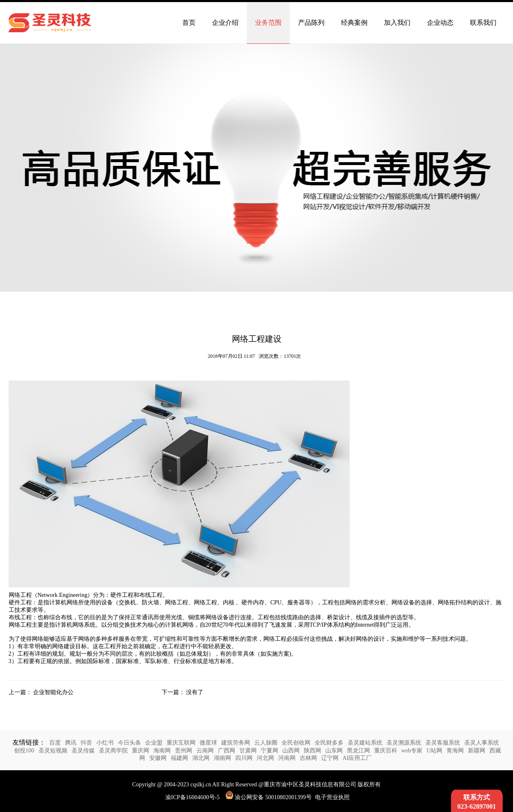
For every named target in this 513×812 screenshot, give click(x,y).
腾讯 (71, 743)
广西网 (227, 751)
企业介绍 (225, 23)
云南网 (205, 751)
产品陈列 (311, 23)
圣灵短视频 (53, 751)
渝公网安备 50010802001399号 (268, 797)
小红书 (105, 743)
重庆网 (141, 751)
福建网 (179, 758)
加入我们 (397, 23)
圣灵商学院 (113, 751)
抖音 (86, 743)
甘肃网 (248, 751)
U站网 (434, 751)
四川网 (244, 758)
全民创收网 (296, 743)
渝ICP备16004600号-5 (192, 797)
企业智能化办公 (53, 692)
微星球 (208, 743)
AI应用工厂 (357, 758)
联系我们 (483, 23)
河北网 (265, 758)
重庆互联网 (181, 743)
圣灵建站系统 (365, 743)
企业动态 (440, 23)
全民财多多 (329, 743)
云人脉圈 (266, 743)
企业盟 (154, 743)
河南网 (287, 758)
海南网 (162, 751)
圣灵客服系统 (443, 743)
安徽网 (158, 758)
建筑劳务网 (236, 743)
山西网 (291, 751)
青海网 (455, 751)
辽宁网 (330, 758)
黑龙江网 (358, 751)
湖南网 (222, 758)
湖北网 (201, 758)
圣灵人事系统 (482, 743)
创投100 (24, 751)
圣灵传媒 (83, 751)
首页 (189, 23)
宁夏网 (270, 751)
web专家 (412, 751)
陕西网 (313, 751)
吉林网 (308, 758)
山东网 (334, 751)
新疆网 (477, 751)
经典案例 (354, 23)
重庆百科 (386, 751)
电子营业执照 (332, 797)
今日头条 (129, 743)
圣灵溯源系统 (404, 743)
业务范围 (268, 23)
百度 (55, 743)
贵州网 (184, 751)
